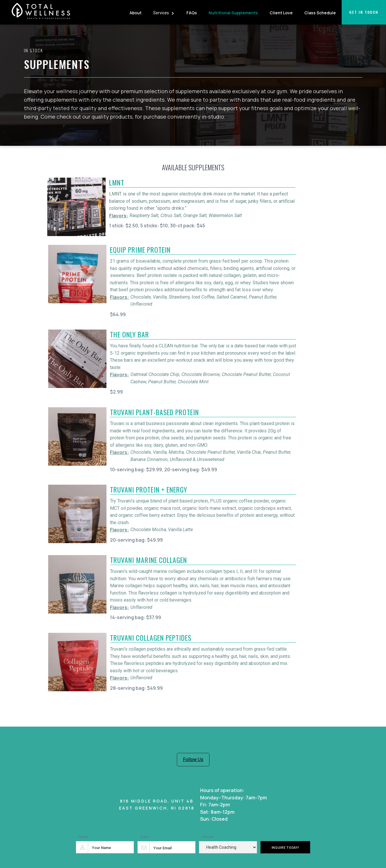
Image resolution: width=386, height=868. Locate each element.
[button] (164, 12)
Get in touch (364, 12)
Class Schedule (320, 13)
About (136, 13)
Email (144, 837)
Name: (84, 837)
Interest (208, 837)
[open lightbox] (76, 207)
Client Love (281, 13)
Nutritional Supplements (233, 13)
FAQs (192, 13)
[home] (41, 13)
